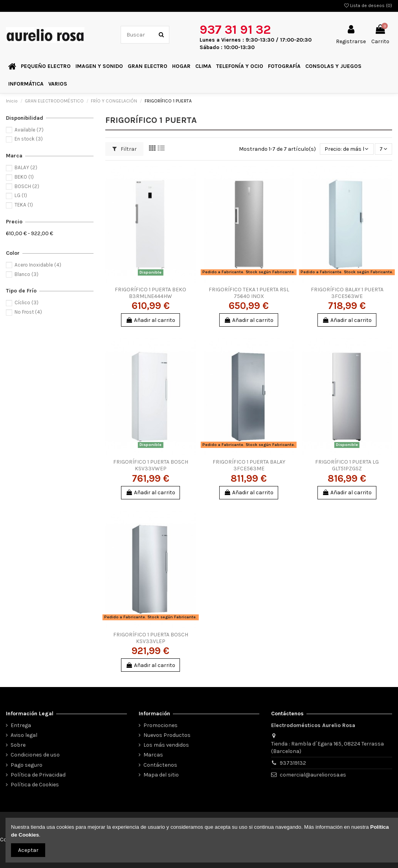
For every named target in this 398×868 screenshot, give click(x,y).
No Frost (28, 312)
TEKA (24, 205)
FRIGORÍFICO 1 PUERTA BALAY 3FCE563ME (249, 465)
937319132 (293, 763)
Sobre (18, 745)
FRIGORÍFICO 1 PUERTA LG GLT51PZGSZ (347, 465)
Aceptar (28, 850)
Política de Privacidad (38, 775)
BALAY (26, 167)
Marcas (153, 755)
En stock (29, 139)
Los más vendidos (166, 745)
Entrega (21, 725)
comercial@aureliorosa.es (313, 775)
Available (29, 130)
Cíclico (27, 302)
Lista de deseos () (368, 5)
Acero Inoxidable (38, 265)
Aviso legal (24, 735)
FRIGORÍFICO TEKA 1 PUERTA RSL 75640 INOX (249, 293)
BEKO (24, 177)
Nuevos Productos (167, 735)
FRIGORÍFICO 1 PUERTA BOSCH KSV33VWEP (151, 465)
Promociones (160, 725)
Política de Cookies (35, 785)
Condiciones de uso (35, 755)
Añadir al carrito (150, 320)
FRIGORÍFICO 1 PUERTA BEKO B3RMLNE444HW (150, 293)
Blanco (27, 274)
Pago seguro (27, 765)
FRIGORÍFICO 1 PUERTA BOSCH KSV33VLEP (151, 638)
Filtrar (125, 149)
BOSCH (27, 186)
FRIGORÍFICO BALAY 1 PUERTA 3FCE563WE (347, 293)
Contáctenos (160, 765)
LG (21, 195)
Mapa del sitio (161, 775)
